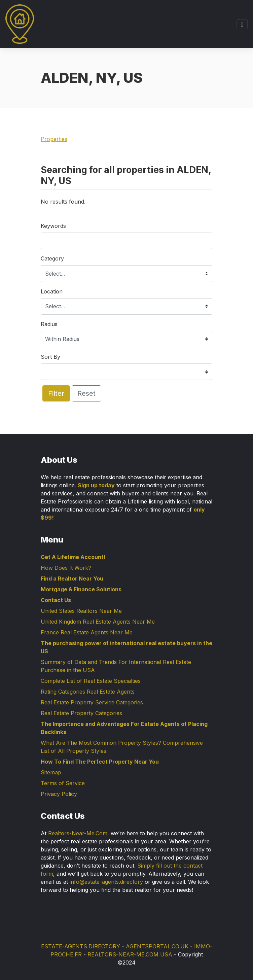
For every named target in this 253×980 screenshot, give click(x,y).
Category (52, 258)
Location (52, 291)
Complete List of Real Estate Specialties (91, 681)
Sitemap (51, 772)
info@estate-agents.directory (106, 882)
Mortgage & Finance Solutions (81, 589)
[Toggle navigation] (242, 24)
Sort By (50, 357)
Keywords (53, 226)
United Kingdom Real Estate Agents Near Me (98, 622)
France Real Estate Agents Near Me (87, 632)
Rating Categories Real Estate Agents (88, 692)
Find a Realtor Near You (72, 579)
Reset (86, 393)
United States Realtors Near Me (81, 611)
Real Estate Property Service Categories (92, 702)
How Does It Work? (66, 568)
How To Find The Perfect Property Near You (100, 762)
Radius (49, 324)
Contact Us (56, 600)
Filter (56, 393)
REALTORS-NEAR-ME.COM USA (130, 954)
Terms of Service (63, 783)
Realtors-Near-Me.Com (78, 833)
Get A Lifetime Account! (73, 557)
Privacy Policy (59, 794)
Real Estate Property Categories (81, 713)
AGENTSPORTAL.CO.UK (157, 946)
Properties (54, 139)
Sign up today (96, 485)
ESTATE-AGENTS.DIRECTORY (81, 946)
